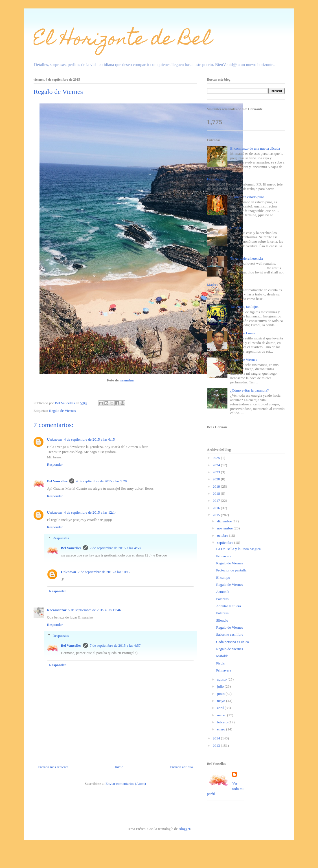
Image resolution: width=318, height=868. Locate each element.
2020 (217, 479)
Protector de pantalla (231, 570)
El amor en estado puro (247, 197)
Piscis (220, 663)
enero (221, 729)
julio (221, 686)
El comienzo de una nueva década (255, 148)
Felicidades (215, 179)
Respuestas (61, 538)
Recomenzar (57, 610)
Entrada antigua (181, 767)
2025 (217, 458)
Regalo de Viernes (62, 411)
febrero (223, 722)
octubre (223, 535)
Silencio (222, 620)
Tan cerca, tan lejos (244, 307)
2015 (217, 515)
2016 (217, 508)
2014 (217, 738)
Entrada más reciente (53, 767)
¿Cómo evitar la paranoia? (250, 390)
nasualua (127, 380)
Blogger (184, 829)
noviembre (225, 528)
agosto (222, 679)
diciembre (225, 521)
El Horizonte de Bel (123, 40)
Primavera (224, 556)
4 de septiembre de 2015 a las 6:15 (89, 439)
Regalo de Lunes (243, 333)
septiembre (225, 543)
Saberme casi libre (230, 634)
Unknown (55, 439)
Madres (213, 285)
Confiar (236, 228)
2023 (217, 472)
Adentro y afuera (229, 606)
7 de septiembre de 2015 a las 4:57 (115, 645)
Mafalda (222, 656)
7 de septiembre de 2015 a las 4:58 (115, 548)
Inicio (119, 767)
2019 (217, 486)
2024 (217, 465)
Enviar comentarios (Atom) (126, 784)
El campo (223, 577)
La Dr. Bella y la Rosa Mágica (238, 549)
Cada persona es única (233, 642)
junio (221, 694)
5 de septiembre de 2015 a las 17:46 (95, 610)
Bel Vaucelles (57, 481)
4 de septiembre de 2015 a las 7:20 (101, 481)
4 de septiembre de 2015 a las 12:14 (90, 512)
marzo (222, 715)
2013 (217, 746)
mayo (221, 701)
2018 (217, 493)
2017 (217, 501)
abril (221, 708)
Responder (55, 464)
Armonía (223, 592)
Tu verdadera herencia (247, 258)
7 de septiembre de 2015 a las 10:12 (104, 572)
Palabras (222, 599)
